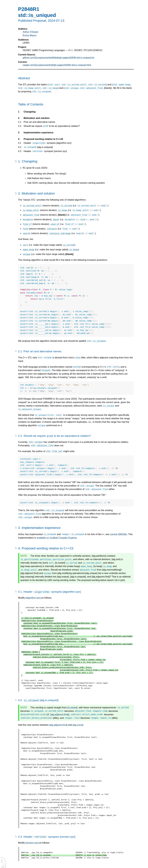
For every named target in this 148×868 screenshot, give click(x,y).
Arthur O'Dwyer (31, 32)
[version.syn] (32, 843)
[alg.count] (78, 725)
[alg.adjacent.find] (59, 714)
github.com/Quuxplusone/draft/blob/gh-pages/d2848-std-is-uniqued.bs (58, 58)
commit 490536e (118, 534)
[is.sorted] (72, 708)
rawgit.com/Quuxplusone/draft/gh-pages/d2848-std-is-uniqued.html (57, 65)
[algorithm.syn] (33, 598)
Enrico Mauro (30, 35)
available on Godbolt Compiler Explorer (57, 538)
